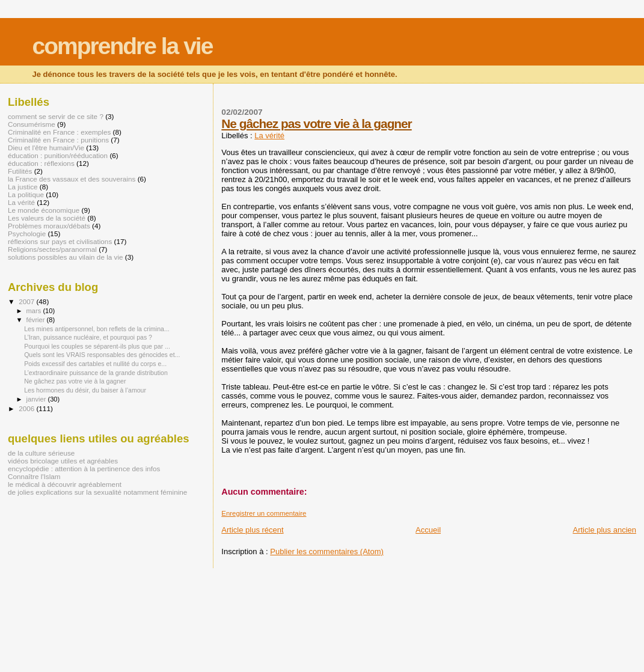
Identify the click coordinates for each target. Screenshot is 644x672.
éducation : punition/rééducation (58, 155)
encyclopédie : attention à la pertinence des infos (84, 469)
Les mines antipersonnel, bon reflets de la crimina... (97, 329)
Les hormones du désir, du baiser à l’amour (85, 390)
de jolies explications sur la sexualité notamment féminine (97, 492)
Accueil (428, 530)
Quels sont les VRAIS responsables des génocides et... (102, 355)
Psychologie (27, 234)
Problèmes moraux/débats (49, 226)
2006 (27, 408)
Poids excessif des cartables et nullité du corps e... (95, 364)
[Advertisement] (141, 595)
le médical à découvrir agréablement (65, 484)
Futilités (20, 171)
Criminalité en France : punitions (58, 140)
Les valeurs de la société (47, 218)
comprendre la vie (123, 46)
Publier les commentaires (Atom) (327, 551)
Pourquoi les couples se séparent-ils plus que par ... (97, 346)
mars (35, 311)
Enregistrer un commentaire (264, 513)
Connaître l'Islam (34, 476)
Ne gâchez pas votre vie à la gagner (316, 124)
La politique (26, 194)
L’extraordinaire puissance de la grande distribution (96, 373)
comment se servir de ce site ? (56, 116)
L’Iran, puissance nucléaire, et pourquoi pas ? (88, 337)
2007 (27, 301)
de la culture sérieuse (41, 453)
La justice (23, 187)
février (37, 320)
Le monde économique (44, 210)
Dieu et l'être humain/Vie (46, 148)
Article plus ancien (605, 530)
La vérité (269, 136)
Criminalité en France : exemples (59, 132)
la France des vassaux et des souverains (72, 179)
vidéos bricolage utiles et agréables (63, 461)
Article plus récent (252, 530)
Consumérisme (32, 124)
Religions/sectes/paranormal (52, 249)
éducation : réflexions (41, 163)
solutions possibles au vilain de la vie (66, 257)
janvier (37, 399)
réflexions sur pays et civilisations (60, 241)
